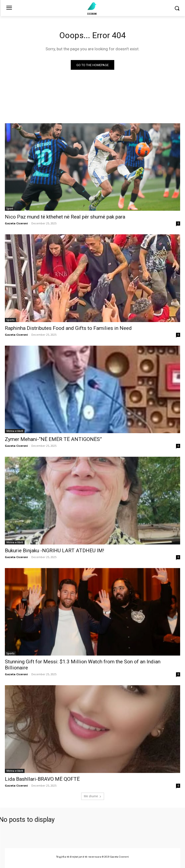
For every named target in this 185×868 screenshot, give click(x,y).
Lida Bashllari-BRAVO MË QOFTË (42, 779)
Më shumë (93, 796)
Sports (10, 320)
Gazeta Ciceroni (16, 223)
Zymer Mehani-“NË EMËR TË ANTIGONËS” (53, 439)
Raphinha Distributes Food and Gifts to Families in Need (68, 328)
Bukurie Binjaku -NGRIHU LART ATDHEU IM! (54, 551)
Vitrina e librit (15, 431)
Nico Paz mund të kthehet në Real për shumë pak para (65, 217)
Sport (10, 209)
